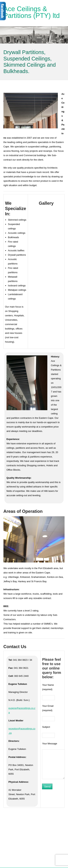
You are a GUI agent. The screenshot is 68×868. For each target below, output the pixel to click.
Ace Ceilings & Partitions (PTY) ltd (32, 12)
